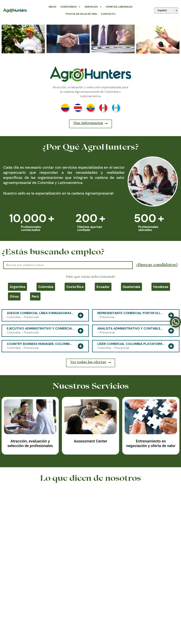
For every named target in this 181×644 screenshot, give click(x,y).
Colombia (46, 287)
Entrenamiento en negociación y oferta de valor (151, 443)
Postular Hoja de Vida (81, 14)
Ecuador (103, 287)
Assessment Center (90, 441)
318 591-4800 (90, 625)
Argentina (17, 287)
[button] (88, 563)
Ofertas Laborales (119, 7)
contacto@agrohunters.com (150, 625)
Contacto (108, 14)
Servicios (93, 7)
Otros (14, 296)
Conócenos (70, 7)
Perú (35, 296)
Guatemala (131, 287)
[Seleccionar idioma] (166, 10)
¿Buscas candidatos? (157, 265)
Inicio (53, 7)
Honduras (161, 287)
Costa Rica (75, 287)
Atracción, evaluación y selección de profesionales (30, 443)
